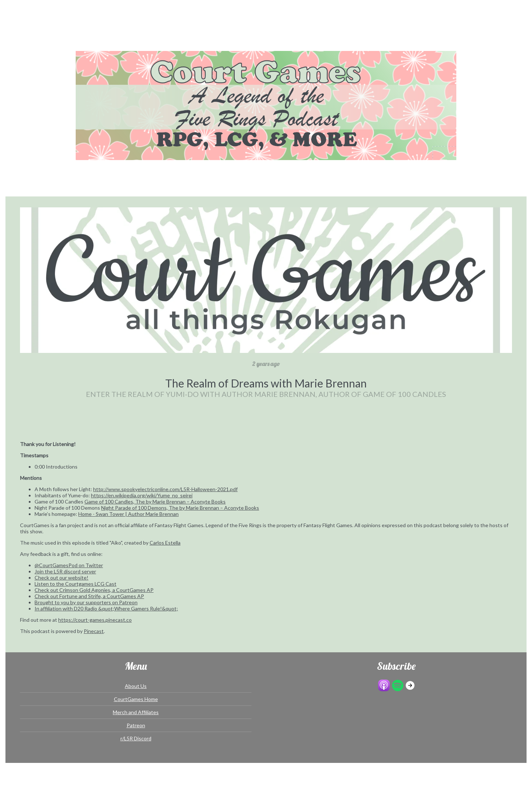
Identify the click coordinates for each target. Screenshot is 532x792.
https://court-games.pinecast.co (95, 620)
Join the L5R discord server (65, 571)
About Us (136, 686)
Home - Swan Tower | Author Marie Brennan (128, 514)
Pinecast (94, 631)
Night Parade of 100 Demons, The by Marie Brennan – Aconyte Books (180, 508)
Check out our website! (61, 578)
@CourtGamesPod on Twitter (69, 565)
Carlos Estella (165, 543)
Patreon (136, 725)
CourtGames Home (136, 699)
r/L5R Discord (136, 738)
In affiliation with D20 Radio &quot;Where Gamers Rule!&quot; (106, 608)
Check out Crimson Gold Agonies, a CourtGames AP (94, 590)
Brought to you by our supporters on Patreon (86, 602)
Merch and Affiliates (136, 712)
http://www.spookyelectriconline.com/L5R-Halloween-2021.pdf (165, 489)
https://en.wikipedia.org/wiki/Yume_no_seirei (142, 495)
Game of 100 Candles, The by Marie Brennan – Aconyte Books (155, 502)
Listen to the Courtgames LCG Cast (76, 584)
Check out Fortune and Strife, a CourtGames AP (89, 596)
